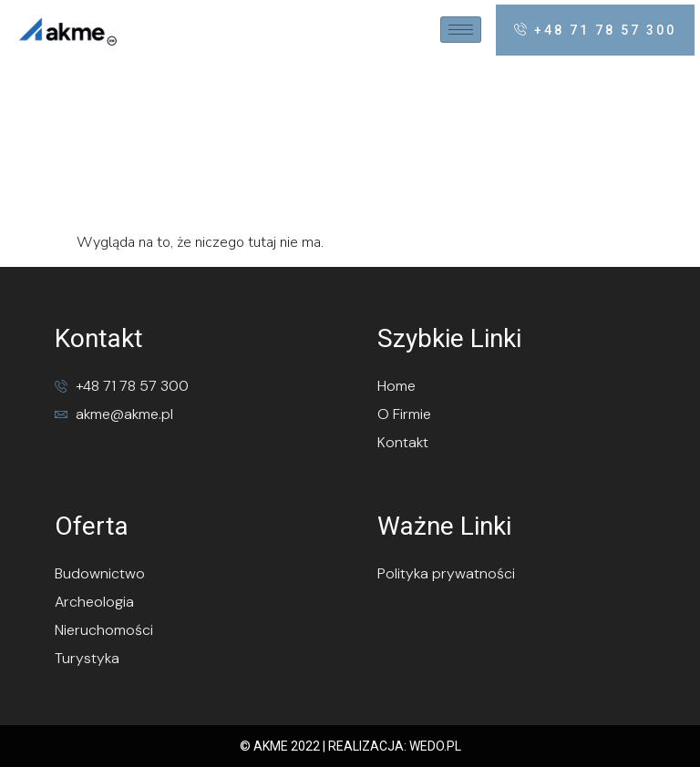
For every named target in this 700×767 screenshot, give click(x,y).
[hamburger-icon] (461, 30)
